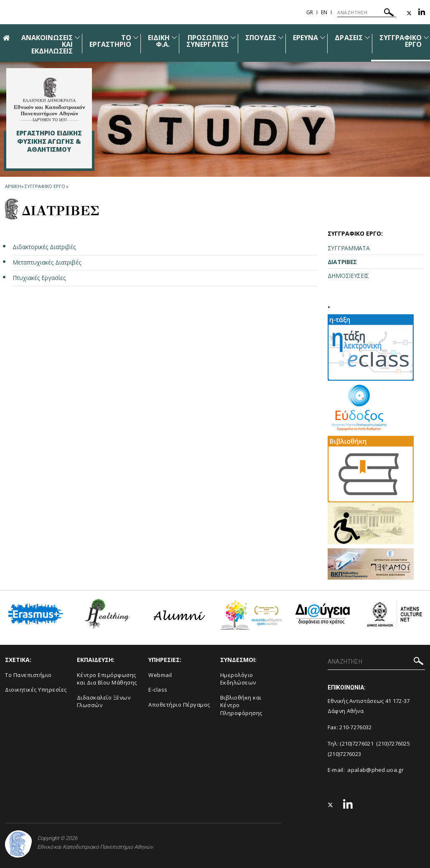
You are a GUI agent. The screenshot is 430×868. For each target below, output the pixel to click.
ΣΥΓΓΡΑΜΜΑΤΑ (349, 248)
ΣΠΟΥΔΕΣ (261, 38)
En (324, 12)
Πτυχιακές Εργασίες (39, 278)
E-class (158, 690)
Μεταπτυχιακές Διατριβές (47, 262)
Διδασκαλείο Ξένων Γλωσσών (104, 701)
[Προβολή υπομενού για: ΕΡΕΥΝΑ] (323, 37)
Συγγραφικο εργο (45, 186)
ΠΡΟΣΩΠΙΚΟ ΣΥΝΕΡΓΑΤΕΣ (207, 41)
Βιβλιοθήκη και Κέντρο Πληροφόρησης (241, 705)
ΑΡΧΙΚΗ (13, 186)
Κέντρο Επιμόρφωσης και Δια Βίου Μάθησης (107, 679)
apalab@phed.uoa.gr (375, 770)
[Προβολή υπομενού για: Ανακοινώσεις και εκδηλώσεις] (77, 37)
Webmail (160, 675)
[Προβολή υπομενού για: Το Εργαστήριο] (136, 37)
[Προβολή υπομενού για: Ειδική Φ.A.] (174, 37)
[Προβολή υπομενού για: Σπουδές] (281, 37)
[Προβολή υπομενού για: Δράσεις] (367, 37)
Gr (310, 12)
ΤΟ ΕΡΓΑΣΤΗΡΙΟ (110, 41)
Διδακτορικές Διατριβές (44, 247)
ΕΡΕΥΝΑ (305, 38)
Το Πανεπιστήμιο (28, 675)
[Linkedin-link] (422, 13)
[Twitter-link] (409, 13)
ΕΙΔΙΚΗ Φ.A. (159, 41)
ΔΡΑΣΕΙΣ (349, 38)
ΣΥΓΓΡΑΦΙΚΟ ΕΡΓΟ (401, 41)
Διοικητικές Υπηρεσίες (36, 690)
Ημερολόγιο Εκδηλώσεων (238, 679)
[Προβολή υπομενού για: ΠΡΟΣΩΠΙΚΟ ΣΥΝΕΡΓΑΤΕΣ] (233, 37)
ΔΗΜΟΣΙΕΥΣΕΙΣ (348, 276)
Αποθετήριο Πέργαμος (179, 705)
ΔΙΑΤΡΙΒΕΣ (342, 262)
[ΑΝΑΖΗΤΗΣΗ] (367, 13)
